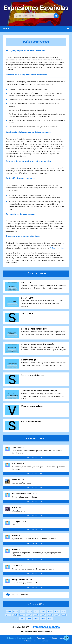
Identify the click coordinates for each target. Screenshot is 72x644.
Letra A (9, 611)
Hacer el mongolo (29, 360)
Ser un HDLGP (28, 298)
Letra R (57, 615)
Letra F (43, 611)
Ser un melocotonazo (31, 422)
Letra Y (43, 619)
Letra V (36, 619)
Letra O (36, 615)
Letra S (64, 615)
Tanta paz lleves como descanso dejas (39, 391)
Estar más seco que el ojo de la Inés (38, 344)
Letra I (63, 611)
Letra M (22, 615)
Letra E (36, 611)
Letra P (43, 615)
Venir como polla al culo (32, 406)
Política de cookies (57, 248)
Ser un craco (27, 282)
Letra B (16, 611)
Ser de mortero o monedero (34, 329)
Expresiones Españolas (36, 8)
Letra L (15, 615)
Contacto (45, 641)
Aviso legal (41, 638)
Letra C (22, 611)
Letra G (50, 611)
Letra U (29, 619)
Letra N (29, 615)
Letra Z (50, 619)
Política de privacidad (36, 42)
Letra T (22, 619)
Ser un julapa (27, 313)
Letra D (29, 611)
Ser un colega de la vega (33, 375)
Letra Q (50, 615)
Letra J (8, 615)
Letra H (57, 611)
